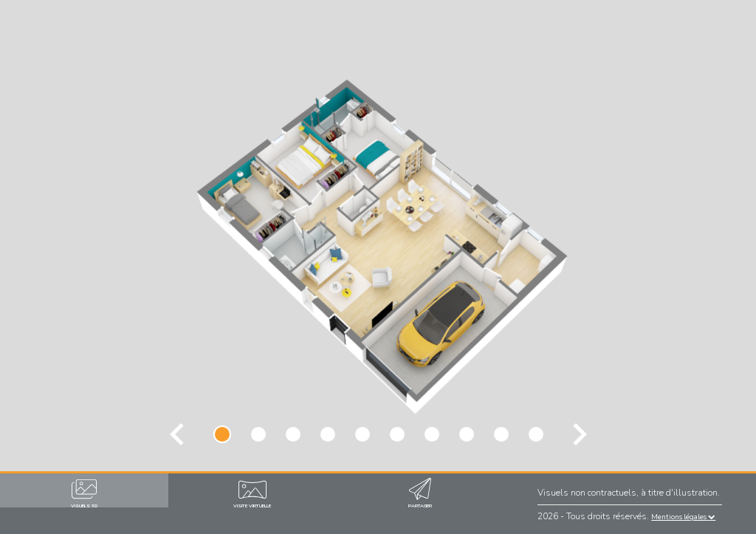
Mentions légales (683, 517)
